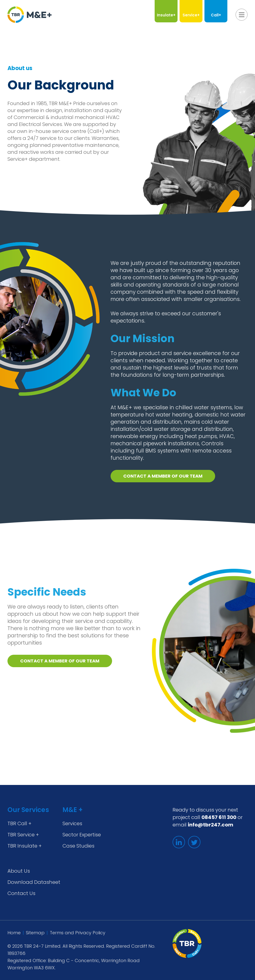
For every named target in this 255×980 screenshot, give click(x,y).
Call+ (216, 15)
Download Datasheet (34, 882)
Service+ (191, 15)
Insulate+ (166, 15)
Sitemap (35, 933)
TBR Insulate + (25, 846)
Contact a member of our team (163, 476)
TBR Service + (23, 835)
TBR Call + (19, 823)
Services (72, 823)
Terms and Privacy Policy (78, 933)
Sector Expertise (82, 835)
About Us (19, 871)
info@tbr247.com (211, 825)
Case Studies (78, 846)
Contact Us (21, 893)
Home (14, 933)
